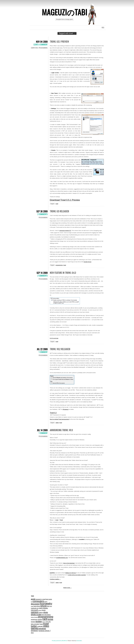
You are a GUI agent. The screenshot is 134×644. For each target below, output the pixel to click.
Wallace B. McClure (71, 573)
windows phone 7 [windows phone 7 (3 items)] (45, 631)
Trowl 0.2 (53, 413)
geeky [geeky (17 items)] (48, 603)
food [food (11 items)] (42, 604)
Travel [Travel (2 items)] (41, 624)
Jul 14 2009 (42, 430)
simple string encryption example (77, 575)
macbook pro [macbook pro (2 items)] (35, 608)
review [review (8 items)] (39, 621)
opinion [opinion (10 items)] (35, 612)
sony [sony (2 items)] (47, 622)
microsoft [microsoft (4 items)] (34, 610)
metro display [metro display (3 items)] (43, 608)
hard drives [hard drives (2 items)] (37, 606)
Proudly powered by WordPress (60, 641)
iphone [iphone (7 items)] (44, 606)
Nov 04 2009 (42, 42)
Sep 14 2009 (42, 273)
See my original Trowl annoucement (59, 419)
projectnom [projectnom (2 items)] (34, 619)
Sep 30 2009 (42, 211)
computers (34, 48)
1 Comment (43, 352)
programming (43, 48)
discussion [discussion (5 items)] (35, 604)
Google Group (87, 262)
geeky (57, 423)
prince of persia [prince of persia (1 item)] (34, 617)
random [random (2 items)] (40, 619)
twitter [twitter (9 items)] (34, 626)
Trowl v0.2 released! (60, 349)
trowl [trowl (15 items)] (46, 624)
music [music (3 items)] (44, 610)
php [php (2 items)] (43, 615)
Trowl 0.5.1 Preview (59, 42)
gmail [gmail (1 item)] (32, 606)
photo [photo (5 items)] (46, 612)
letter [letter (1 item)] (51, 606)
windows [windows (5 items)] (42, 629)
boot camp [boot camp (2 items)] (49, 599)
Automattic (79, 641)
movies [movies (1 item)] (40, 610)
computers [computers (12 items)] (38, 601)
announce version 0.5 (65, 231)
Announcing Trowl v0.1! (61, 430)
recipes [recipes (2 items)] (33, 622)
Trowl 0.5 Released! (59, 211)
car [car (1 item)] (32, 602)
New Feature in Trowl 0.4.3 (63, 273)
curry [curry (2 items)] (46, 602)
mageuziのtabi (64, 12)
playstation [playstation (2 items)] (47, 615)
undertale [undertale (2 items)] (40, 626)
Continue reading (55, 579)
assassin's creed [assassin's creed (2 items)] (41, 599)
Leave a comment (41, 44)
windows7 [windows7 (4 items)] (35, 631)
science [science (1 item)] (44, 622)
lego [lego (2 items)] (48, 606)
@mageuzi (66, 409)
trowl (57, 204)
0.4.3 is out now (54, 338)
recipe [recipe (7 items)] (50, 619)
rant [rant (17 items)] (45, 619)
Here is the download (69, 563)
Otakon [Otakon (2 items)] (41, 613)
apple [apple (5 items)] (33, 599)
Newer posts (68, 588)
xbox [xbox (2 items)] (32, 633)
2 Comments (42, 214)
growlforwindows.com (62, 558)
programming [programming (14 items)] (46, 617)
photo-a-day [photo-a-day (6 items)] (36, 615)
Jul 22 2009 (42, 349)
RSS (103, 28)
